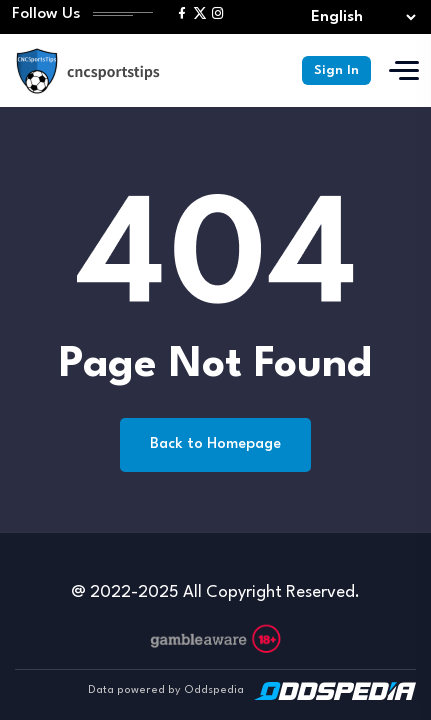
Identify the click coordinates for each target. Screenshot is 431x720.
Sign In (336, 70)
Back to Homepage (215, 444)
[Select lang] (359, 17)
